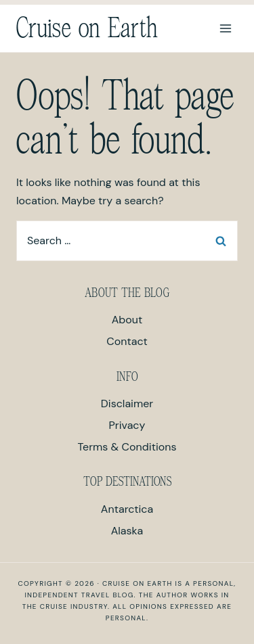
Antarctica (127, 509)
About (127, 320)
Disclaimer (127, 404)
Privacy (127, 425)
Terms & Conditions (127, 447)
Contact (127, 341)
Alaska (127, 531)
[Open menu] (225, 28)
